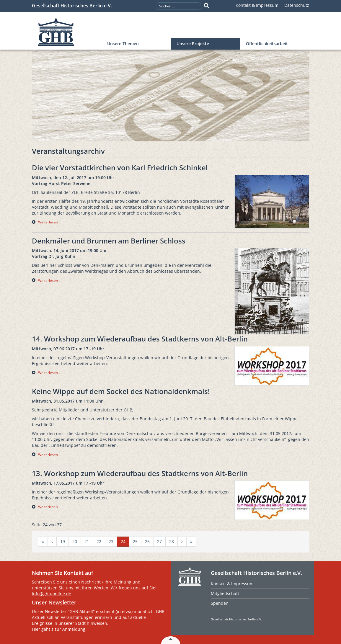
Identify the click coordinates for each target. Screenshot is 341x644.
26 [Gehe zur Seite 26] (147, 541)
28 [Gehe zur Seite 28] (172, 541)
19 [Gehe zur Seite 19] (63, 541)
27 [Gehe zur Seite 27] (159, 541)
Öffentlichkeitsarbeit (267, 44)
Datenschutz (297, 5)
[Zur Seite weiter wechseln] (182, 542)
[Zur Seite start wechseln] (43, 542)
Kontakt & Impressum (257, 5)
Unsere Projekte (193, 44)
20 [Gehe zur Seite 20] (75, 541)
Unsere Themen (123, 44)
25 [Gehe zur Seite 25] (135, 541)
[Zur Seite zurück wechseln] (52, 542)
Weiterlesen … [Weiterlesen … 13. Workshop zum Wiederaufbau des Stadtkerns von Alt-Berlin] (50, 507)
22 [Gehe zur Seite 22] (99, 541)
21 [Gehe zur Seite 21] (87, 541)
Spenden (220, 603)
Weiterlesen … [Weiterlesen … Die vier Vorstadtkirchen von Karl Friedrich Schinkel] (50, 222)
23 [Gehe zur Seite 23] (111, 541)
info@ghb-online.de (52, 594)
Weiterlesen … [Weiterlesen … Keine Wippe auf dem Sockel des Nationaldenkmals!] (50, 455)
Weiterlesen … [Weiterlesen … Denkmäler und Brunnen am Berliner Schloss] (50, 281)
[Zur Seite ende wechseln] (191, 542)
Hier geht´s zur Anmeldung (59, 629)
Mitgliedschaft (225, 593)
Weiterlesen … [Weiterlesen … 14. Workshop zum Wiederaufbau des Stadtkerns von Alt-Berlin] (50, 373)
